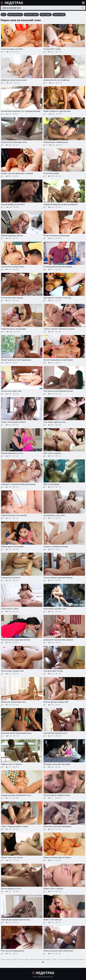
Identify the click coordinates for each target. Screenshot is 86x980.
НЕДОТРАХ (12, 3)
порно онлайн (59, 15)
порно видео (46, 15)
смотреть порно (31, 15)
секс (4, 15)
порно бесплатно (15, 15)
